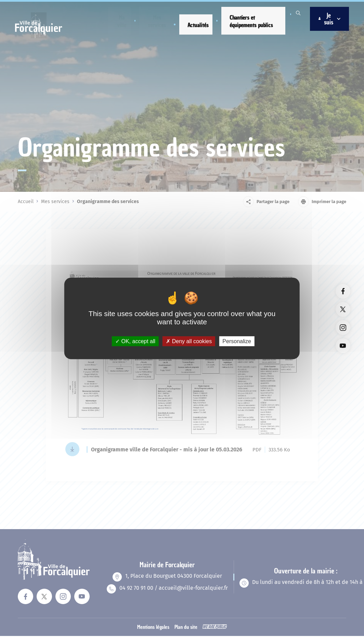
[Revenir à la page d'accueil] (41, 35)
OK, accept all (135, 341)
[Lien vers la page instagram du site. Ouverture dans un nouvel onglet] (343, 328)
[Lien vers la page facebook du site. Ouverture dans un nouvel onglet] (343, 291)
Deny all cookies (189, 341)
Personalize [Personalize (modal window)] (237, 341)
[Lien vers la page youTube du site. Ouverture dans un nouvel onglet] (343, 346)
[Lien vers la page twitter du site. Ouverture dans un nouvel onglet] (343, 309)
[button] (121, 20)
